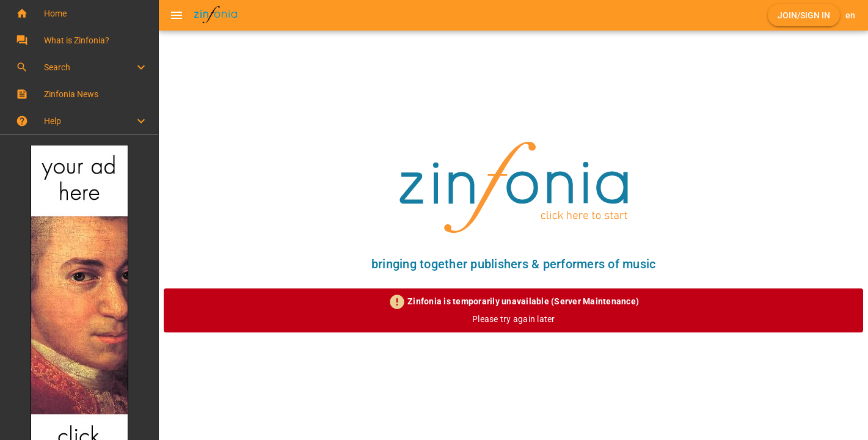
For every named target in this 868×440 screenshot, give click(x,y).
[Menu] (177, 15)
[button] (79, 13)
